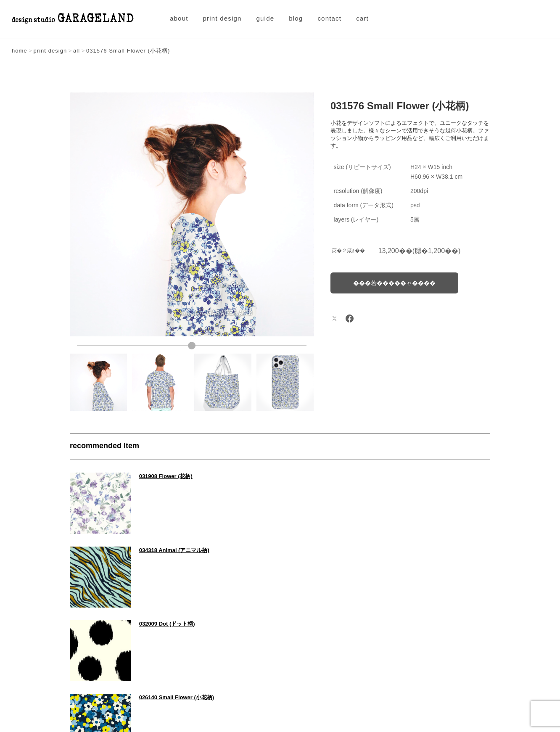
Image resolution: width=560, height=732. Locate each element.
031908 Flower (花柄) (165, 476)
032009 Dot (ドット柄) (166, 549)
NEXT (470, 642)
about (179, 18)
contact (329, 18)
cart (362, 18)
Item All (280, 642)
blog (296, 18)
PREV (90, 642)
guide (265, 18)
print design (222, 18)
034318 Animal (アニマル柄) (392, 476)
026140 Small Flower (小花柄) (394, 549)
